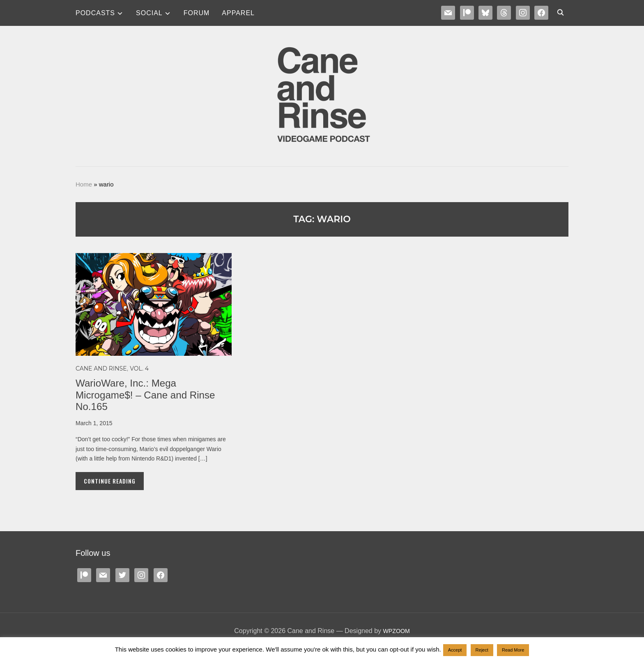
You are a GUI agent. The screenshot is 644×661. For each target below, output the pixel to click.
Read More (513, 650)
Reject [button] (482, 650)
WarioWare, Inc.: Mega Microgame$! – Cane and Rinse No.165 (151, 395)
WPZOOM (396, 631)
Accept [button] (455, 650)
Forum (197, 13)
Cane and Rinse (101, 369)
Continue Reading (110, 481)
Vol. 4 (139, 369)
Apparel (238, 13)
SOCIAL (149, 13)
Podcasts (95, 13)
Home (84, 184)
